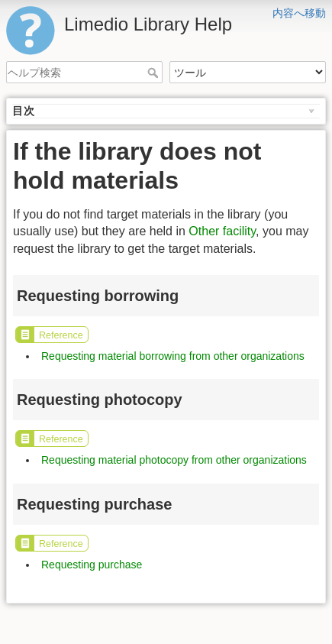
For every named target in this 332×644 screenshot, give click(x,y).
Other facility (222, 231)
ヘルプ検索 (155, 73)
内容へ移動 (299, 13)
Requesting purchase (92, 565)
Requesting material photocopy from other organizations (174, 460)
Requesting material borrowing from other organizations (173, 356)
